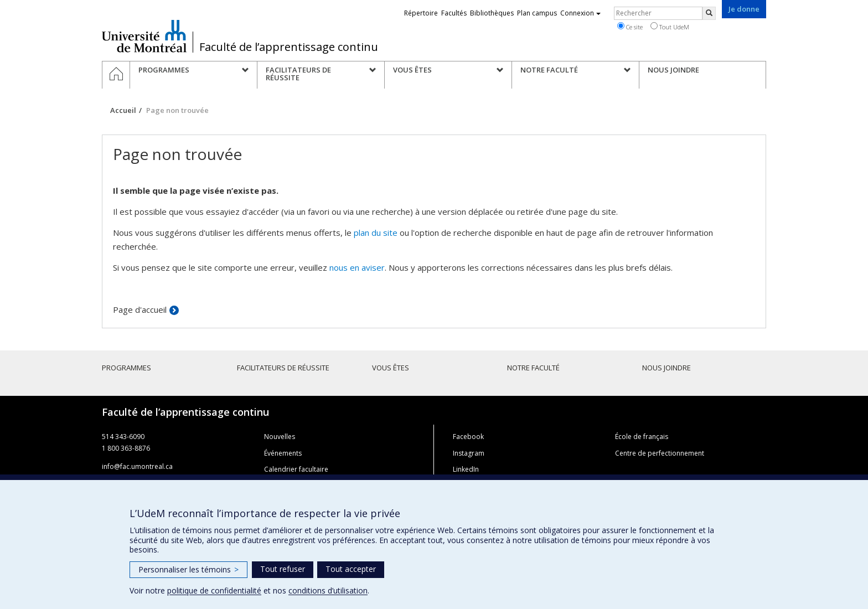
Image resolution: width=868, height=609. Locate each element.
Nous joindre (666, 368)
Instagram (469, 453)
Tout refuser (283, 569)
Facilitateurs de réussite (283, 368)
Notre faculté (533, 368)
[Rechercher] (709, 13)
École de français (642, 437)
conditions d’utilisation (328, 590)
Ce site (630, 27)
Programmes (126, 368)
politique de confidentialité (214, 590)
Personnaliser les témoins (188, 569)
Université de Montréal (144, 36)
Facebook (468, 437)
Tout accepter (351, 569)
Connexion (580, 13)
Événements (283, 453)
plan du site (376, 233)
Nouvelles (280, 437)
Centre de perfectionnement (660, 453)
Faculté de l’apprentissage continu (289, 47)
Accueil (123, 110)
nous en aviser (357, 267)
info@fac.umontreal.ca (137, 466)
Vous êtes (391, 368)
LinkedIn (466, 469)
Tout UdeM (670, 27)
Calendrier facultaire (296, 469)
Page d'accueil (140, 309)
